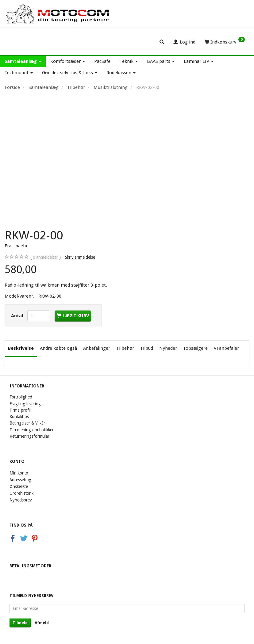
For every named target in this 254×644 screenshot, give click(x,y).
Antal (18, 316)
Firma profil (20, 410)
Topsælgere (195, 348)
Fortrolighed (21, 397)
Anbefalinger (97, 348)
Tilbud (147, 348)
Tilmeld (20, 623)
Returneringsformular (29, 436)
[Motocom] (58, 14)
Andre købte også (58, 348)
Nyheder (168, 348)
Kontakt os (19, 417)
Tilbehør (125, 348)
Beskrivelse (21, 348)
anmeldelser (46, 257)
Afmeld (42, 623)
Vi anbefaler (226, 348)
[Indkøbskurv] (225, 42)
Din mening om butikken (32, 430)
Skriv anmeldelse (80, 257)
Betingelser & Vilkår (27, 423)
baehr (21, 246)
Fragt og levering (25, 404)
